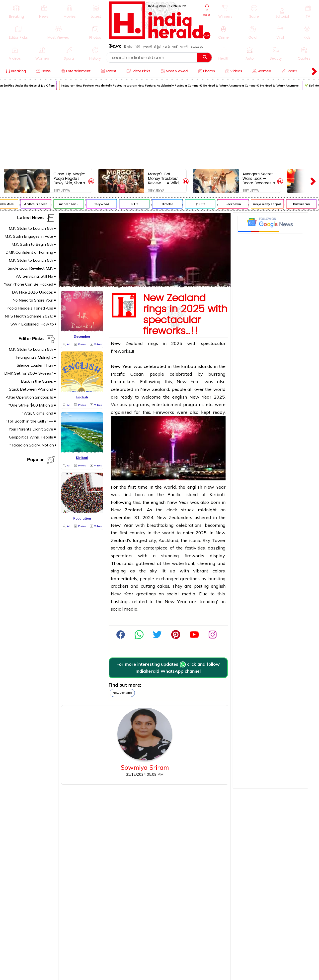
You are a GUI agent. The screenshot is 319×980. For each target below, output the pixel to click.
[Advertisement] (159, 129)
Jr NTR (203, 204)
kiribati (189, 366)
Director (170, 204)
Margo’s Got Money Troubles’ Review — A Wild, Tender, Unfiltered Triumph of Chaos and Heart (165, 178)
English (128, 47)
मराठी (175, 47)
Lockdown (236, 204)
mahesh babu (71, 204)
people (157, 374)
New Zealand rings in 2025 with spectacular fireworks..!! (185, 315)
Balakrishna (304, 204)
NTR (137, 204)
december (121, 517)
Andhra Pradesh (38, 204)
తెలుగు (115, 47)
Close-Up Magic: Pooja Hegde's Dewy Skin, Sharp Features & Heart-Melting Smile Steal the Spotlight (70, 178)
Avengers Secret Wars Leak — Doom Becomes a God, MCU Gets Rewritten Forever (259, 178)
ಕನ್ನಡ (157, 47)
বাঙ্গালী (184, 47)
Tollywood (104, 204)
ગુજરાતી (147, 47)
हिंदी (138, 47)
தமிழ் (166, 47)
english (180, 397)
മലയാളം (197, 47)
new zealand (122, 693)
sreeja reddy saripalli (270, 204)
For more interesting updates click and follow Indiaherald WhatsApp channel (168, 668)
